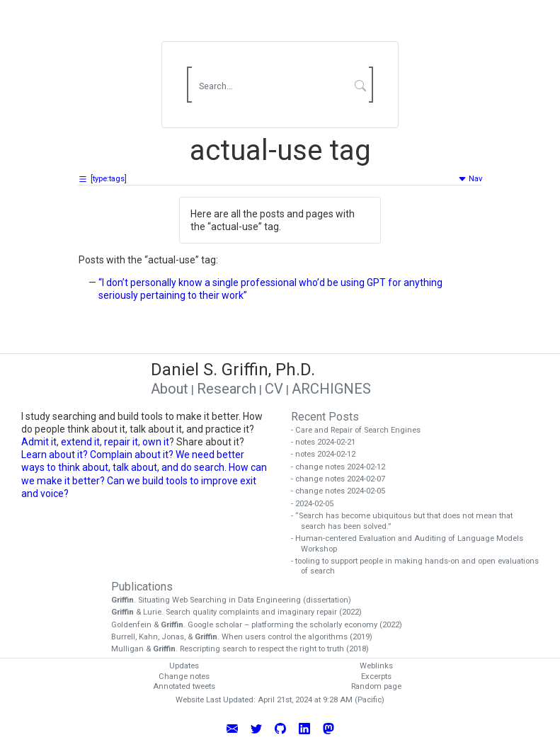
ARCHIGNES (331, 389)
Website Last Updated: (216, 700)
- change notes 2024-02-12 (343, 467)
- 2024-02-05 (317, 504)
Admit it (39, 442)
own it (156, 442)
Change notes (184, 677)
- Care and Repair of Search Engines (361, 430)
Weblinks (376, 666)
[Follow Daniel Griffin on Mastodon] (328, 728)
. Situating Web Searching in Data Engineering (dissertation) (236, 600)
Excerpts (376, 677)
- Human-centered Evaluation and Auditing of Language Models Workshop (412, 544)
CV (274, 389)
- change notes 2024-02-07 (343, 479)
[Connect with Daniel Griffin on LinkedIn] (304, 728)
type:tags (109, 179)
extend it (80, 442)
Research (227, 389)
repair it (121, 442)
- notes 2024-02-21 (328, 442)
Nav (470, 179)
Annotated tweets (184, 686)
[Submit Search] (360, 85)
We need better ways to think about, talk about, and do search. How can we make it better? (144, 467)
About (170, 389)
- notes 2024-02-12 (328, 454)
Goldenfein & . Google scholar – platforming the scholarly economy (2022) (262, 625)
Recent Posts (325, 417)
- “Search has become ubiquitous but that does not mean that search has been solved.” (407, 521)
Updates (184, 666)
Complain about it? (132, 455)
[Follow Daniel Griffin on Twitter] (256, 728)
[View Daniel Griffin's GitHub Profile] (280, 728)
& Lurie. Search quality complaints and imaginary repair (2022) (241, 612)
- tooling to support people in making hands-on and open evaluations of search (420, 566)
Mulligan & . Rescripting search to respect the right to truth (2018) (245, 649)
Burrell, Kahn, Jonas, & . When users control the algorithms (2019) (247, 637)
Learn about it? (55, 455)
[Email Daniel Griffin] (232, 728)
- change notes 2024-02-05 (343, 491)
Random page (376, 686)
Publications (142, 587)
